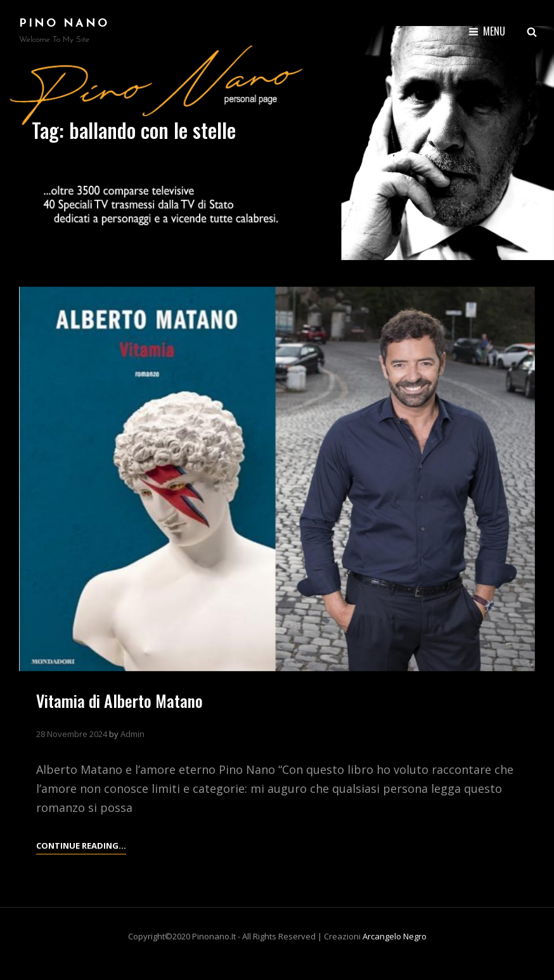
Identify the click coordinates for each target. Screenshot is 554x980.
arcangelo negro (395, 936)
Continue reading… (81, 846)
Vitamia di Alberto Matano (119, 701)
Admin (132, 734)
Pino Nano (64, 24)
